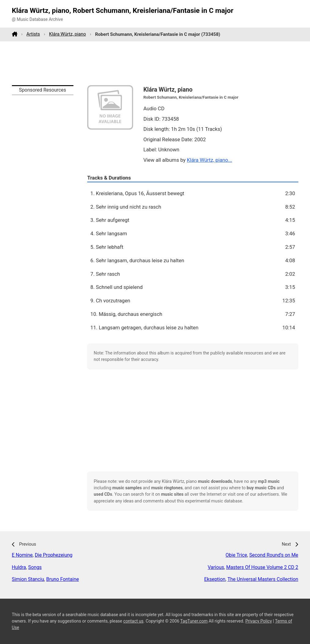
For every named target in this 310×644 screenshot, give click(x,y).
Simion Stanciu (28, 579)
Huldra (19, 567)
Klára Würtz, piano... (210, 160)
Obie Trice (236, 555)
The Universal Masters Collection (263, 579)
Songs (35, 567)
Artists (33, 34)
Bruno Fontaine (63, 579)
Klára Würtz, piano (67, 34)
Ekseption (215, 579)
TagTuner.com (194, 621)
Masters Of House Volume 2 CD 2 (262, 567)
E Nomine (22, 555)
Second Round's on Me (274, 555)
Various (216, 567)
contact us (133, 621)
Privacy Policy (259, 621)
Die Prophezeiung (54, 555)
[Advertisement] (155, 63)
